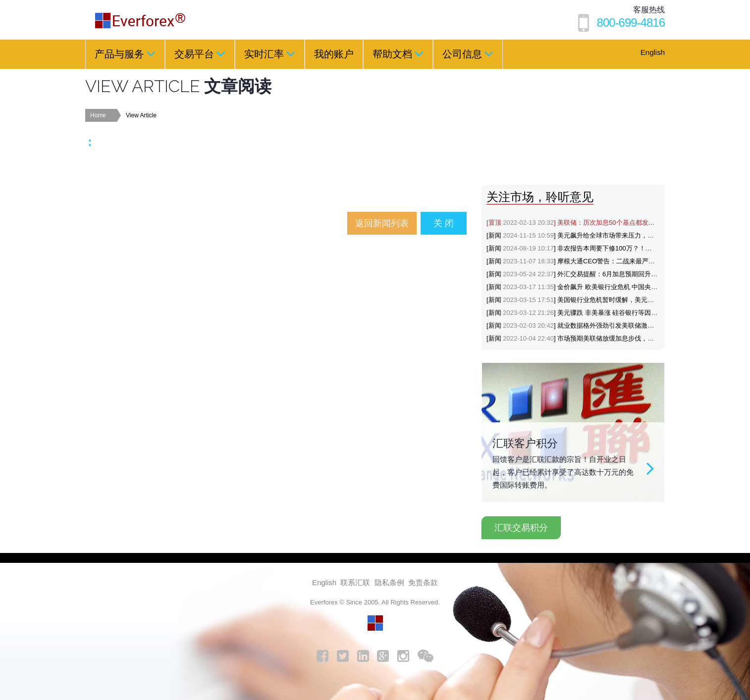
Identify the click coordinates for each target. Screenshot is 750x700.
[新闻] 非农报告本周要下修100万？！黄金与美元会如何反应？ (601, 248)
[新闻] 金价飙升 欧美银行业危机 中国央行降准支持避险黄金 (598, 287)
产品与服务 (125, 53)
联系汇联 (355, 582)
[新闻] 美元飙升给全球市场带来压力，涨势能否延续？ (589, 235)
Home (98, 115)
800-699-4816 (631, 23)
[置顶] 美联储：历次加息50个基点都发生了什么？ (584, 223)
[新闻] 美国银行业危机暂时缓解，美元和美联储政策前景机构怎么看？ (612, 300)
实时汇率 (270, 53)
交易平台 (200, 53)
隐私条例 (389, 582)
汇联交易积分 (521, 528)
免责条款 (423, 582)
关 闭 (444, 223)
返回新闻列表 (382, 223)
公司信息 (468, 53)
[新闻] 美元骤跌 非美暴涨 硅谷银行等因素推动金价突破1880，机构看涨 (615, 313)
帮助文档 (398, 53)
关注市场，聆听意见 (540, 197)
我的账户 (334, 54)
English (653, 52)
